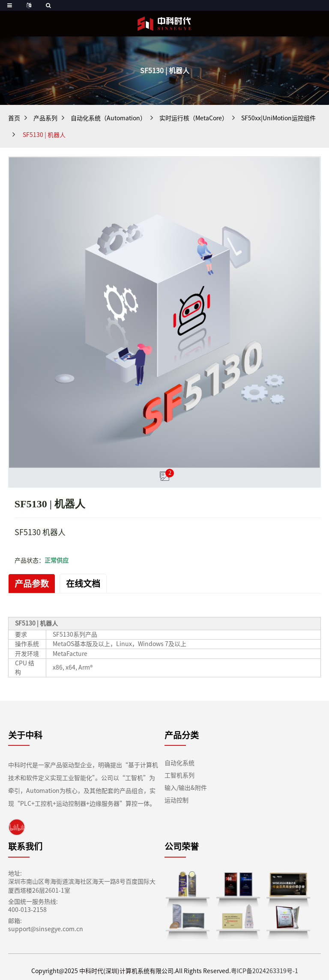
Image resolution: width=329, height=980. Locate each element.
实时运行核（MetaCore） (188, 118)
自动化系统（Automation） (106, 118)
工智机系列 (179, 776)
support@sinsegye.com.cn (40, 929)
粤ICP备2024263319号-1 (259, 971)
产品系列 (46, 118)
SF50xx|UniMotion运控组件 (270, 118)
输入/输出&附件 (186, 788)
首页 (14, 118)
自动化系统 (179, 763)
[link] (17, 827)
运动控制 (176, 800)
